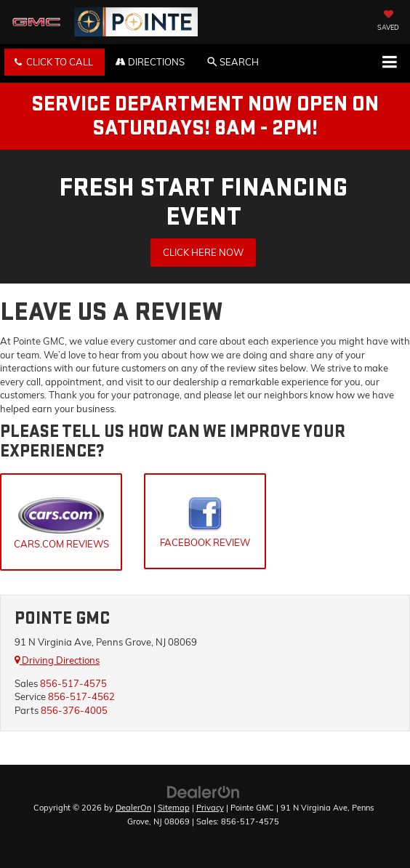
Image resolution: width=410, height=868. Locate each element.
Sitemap (174, 808)
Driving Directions (57, 660)
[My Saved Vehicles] (388, 22)
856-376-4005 (74, 710)
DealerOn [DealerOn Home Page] (133, 808)
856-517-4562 (81, 696)
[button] (55, 62)
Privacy (210, 808)
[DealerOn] (204, 792)
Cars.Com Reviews (61, 523)
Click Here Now (203, 252)
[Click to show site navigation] (389, 63)
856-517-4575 (73, 683)
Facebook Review (205, 523)
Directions (150, 62)
